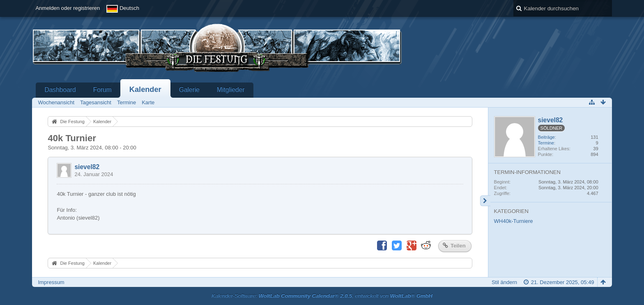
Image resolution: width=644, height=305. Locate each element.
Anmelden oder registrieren (68, 8)
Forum (102, 90)
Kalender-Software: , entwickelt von (322, 296)
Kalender (145, 89)
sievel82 (87, 167)
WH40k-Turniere (514, 221)
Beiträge (546, 137)
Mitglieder (231, 90)
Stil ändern (504, 282)
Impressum (51, 282)
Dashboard (60, 90)
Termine (546, 143)
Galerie (189, 90)
